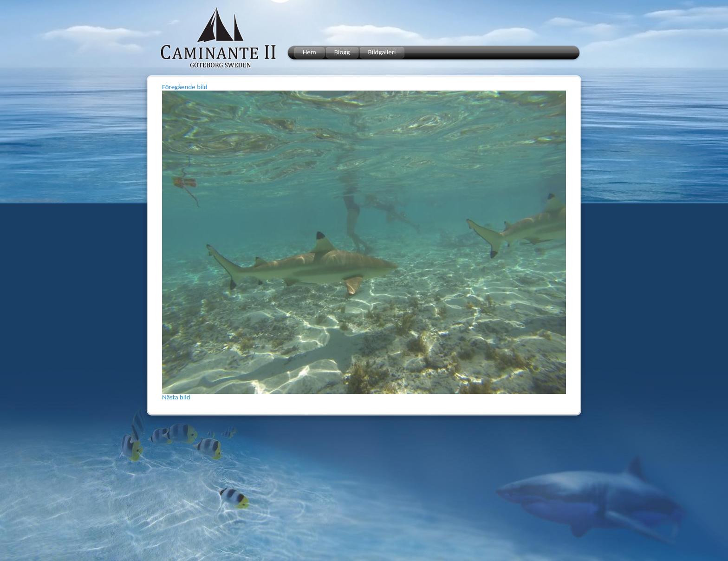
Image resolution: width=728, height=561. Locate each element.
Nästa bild (176, 397)
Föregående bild (185, 87)
